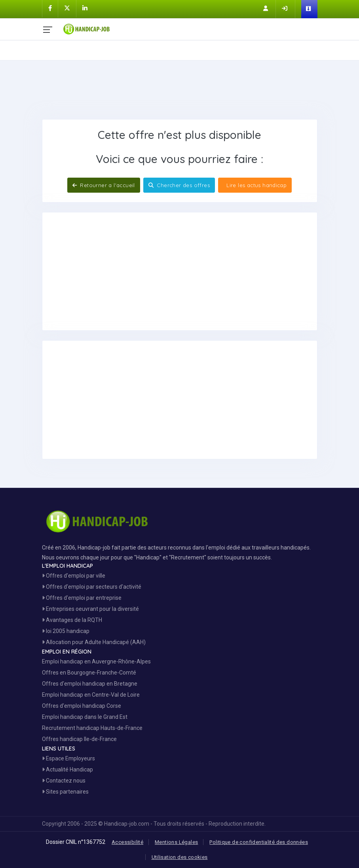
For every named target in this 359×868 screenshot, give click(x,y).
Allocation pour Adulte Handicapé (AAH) (94, 642)
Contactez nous (64, 781)
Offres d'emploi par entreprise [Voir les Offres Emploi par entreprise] (82, 598)
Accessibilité (127, 842)
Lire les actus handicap (256, 185)
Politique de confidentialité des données (259, 842)
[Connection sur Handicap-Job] (285, 8)
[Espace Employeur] (309, 9)
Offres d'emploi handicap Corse (82, 706)
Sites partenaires (65, 792)
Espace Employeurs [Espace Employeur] (68, 758)
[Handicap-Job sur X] (67, 8)
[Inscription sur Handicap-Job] (266, 8)
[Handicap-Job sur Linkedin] (85, 8)
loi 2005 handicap (66, 631)
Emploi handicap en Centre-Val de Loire (91, 695)
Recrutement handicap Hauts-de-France (92, 728)
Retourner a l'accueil (104, 185)
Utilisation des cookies (180, 857)
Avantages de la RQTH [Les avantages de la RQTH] (72, 620)
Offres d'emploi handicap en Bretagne (90, 684)
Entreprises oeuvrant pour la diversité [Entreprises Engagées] (90, 609)
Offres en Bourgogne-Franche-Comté (89, 673)
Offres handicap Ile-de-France (79, 739)
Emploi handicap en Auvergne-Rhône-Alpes (96, 661)
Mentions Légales (176, 842)
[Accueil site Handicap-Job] (190, 27)
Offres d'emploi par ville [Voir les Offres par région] (74, 576)
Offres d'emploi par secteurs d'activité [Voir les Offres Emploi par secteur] (92, 587)
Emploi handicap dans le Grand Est (85, 717)
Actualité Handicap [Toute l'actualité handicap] (67, 769)
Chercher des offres (179, 185)
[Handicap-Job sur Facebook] (50, 8)
